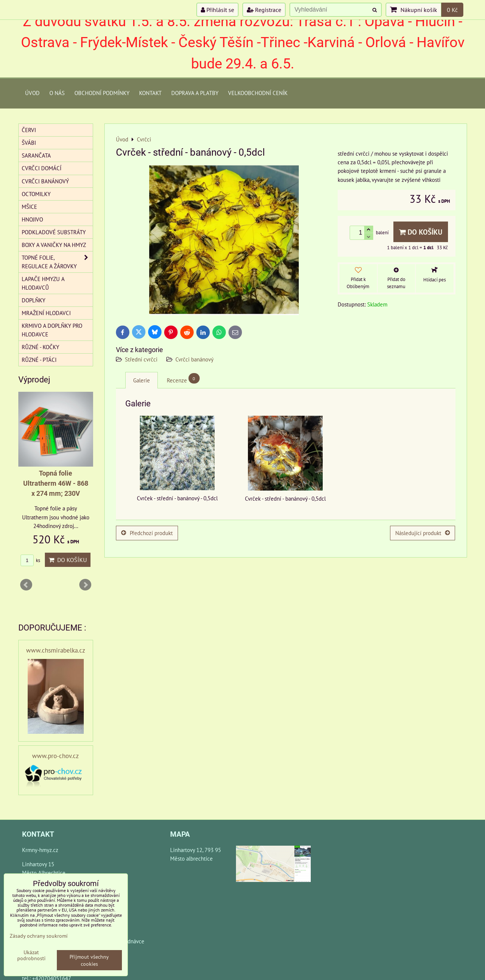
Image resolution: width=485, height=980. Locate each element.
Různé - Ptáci (39, 360)
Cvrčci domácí (42, 168)
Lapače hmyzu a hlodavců (43, 283)
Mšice (29, 207)
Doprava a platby (195, 93)
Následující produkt (423, 533)
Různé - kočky (40, 347)
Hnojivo (32, 219)
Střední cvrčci (141, 359)
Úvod (32, 93)
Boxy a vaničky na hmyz (54, 245)
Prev (26, 585)
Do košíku (421, 232)
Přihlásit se (217, 10)
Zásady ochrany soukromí (39, 936)
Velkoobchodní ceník (258, 93)
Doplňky (33, 300)
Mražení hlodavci (46, 313)
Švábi (29, 143)
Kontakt (150, 93)
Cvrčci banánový (194, 359)
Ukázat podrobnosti (31, 955)
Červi (29, 130)
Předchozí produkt (147, 533)
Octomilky (36, 194)
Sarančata (36, 155)
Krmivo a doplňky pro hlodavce (52, 330)
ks (30, 560)
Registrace (264, 10)
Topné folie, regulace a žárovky (57, 262)
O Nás (57, 93)
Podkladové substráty (54, 232)
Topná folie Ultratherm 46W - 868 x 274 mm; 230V (56, 483)
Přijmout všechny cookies (89, 960)
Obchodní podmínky (102, 93)
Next (85, 585)
